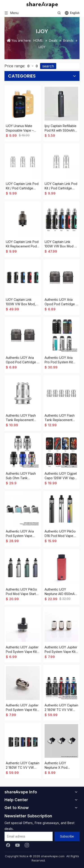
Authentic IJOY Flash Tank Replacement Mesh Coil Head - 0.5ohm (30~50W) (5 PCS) (21, 418)
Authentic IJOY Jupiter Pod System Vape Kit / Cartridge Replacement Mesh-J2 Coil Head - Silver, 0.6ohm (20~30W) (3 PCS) (22, 708)
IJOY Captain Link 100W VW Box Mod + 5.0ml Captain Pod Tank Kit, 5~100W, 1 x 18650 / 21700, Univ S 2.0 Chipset (61, 244)
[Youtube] (17, 845)
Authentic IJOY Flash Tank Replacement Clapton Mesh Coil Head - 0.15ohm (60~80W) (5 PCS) (60, 418)
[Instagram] (27, 845)
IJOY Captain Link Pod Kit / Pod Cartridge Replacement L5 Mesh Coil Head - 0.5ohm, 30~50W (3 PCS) (22, 186)
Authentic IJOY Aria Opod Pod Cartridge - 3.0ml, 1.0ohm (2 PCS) (22, 360)
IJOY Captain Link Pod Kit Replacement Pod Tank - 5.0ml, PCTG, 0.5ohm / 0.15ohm (22, 244)
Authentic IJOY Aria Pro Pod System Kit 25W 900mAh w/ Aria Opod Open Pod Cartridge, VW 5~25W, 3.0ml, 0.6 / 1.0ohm (61, 360)
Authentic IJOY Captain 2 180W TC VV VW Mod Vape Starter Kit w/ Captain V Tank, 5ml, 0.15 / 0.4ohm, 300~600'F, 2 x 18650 (61, 708)
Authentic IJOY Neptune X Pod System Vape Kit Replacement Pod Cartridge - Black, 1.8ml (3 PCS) (58, 765)
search (48, 66)
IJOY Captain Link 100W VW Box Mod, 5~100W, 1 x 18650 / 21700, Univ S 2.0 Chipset (21, 302)
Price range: (15, 66)
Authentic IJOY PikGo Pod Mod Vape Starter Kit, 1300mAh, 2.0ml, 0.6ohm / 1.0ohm (22, 592)
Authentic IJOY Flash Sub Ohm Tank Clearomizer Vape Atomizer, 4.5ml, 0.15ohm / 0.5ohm (21, 476)
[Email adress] (29, 836)
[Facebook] (8, 845)
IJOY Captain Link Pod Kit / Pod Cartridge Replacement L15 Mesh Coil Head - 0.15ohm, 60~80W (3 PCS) (61, 186)
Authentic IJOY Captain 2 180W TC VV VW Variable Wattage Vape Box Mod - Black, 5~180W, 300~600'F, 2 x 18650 (23, 765)
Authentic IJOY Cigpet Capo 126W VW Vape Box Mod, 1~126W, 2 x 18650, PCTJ (61, 476)
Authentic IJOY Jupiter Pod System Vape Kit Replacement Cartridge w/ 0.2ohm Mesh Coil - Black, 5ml (22, 650)
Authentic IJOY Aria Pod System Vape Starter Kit (20, 534)
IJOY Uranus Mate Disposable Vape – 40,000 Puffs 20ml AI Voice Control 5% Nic (22, 128)
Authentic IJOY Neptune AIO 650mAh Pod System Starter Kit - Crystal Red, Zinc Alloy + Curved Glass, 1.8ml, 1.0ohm (61, 592)
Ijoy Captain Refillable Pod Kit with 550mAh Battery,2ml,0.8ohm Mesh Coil (60, 128)
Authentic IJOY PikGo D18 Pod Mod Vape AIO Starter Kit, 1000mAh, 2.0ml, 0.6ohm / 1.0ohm (60, 534)
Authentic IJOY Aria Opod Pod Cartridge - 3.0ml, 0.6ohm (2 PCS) (61, 302)
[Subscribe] (67, 836)
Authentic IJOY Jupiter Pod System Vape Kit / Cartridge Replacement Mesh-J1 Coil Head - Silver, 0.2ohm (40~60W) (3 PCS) (61, 650)
